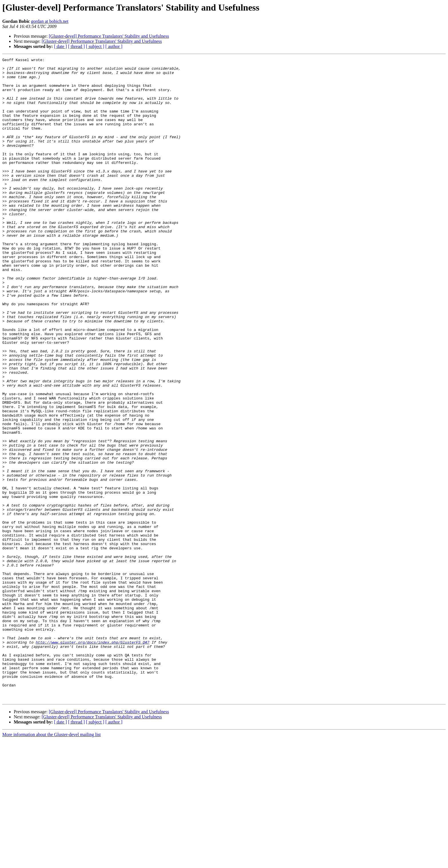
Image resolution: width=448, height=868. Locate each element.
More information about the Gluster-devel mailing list (52, 863)
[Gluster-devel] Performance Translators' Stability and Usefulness (109, 36)
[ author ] (114, 46)
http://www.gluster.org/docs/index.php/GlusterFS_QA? (93, 759)
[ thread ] (76, 46)
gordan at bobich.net (50, 21)
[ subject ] (95, 46)
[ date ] (60, 46)
